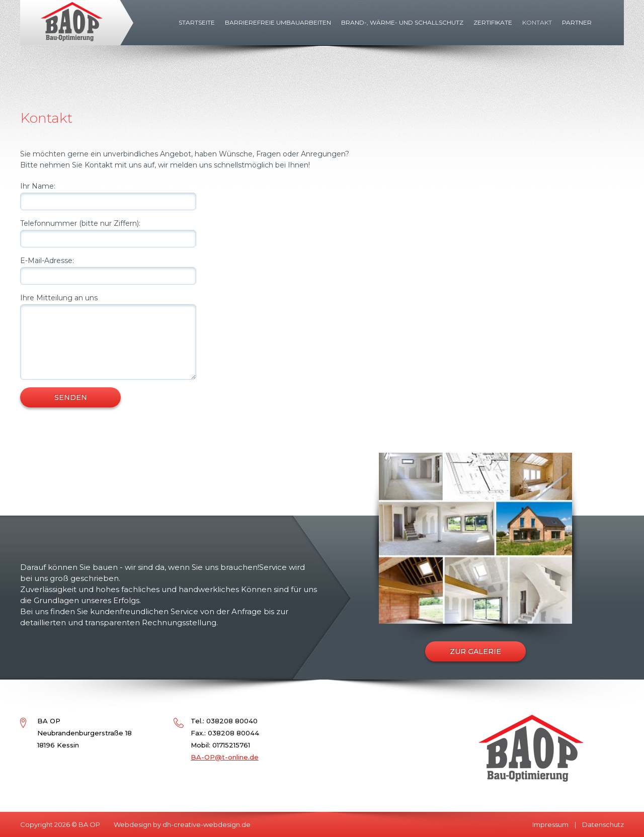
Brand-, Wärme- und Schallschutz (402, 22)
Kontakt (537, 22)
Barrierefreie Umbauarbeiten (278, 22)
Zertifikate (493, 22)
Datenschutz (603, 824)
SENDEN (71, 397)
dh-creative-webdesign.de (207, 824)
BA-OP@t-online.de (225, 757)
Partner (577, 22)
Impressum (550, 824)
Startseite (197, 22)
